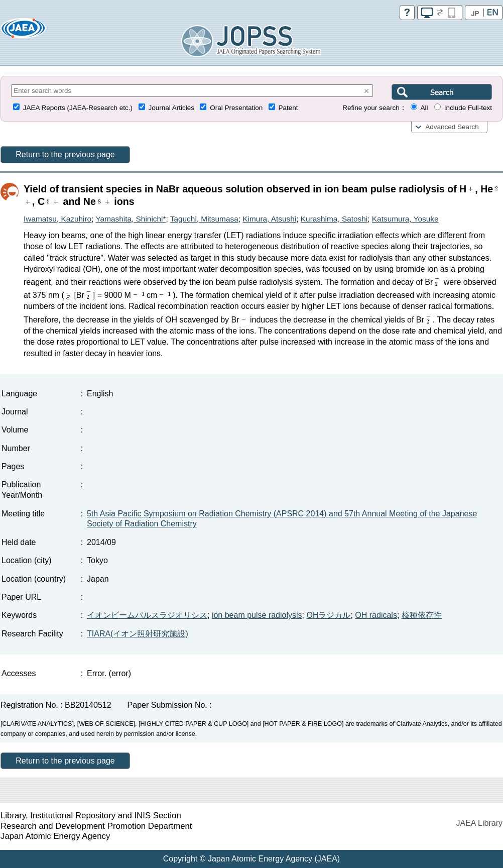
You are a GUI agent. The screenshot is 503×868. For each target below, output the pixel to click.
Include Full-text (468, 108)
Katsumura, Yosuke (405, 219)
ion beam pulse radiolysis (257, 615)
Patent (288, 108)
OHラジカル (328, 615)
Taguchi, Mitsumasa (204, 219)
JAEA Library (479, 823)
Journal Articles (171, 108)
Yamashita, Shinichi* (131, 219)
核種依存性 (422, 615)
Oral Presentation (236, 108)
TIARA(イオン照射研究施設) (138, 634)
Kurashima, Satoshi (334, 219)
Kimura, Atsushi (269, 219)
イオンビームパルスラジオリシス (147, 615)
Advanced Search (452, 127)
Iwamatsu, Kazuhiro (57, 219)
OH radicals (376, 615)
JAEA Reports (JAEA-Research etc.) (78, 108)
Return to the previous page (65, 154)
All (424, 108)
